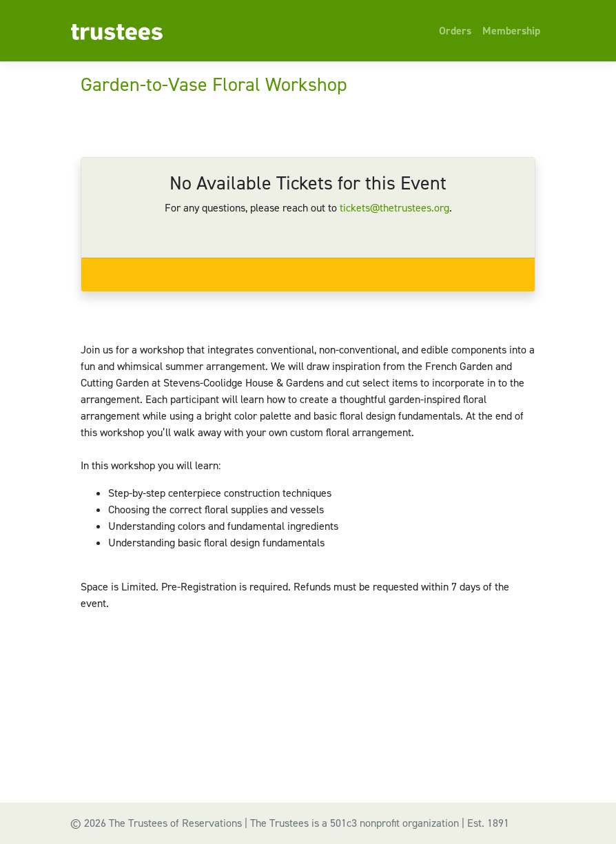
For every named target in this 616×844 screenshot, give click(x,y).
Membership (511, 31)
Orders (455, 31)
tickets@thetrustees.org (394, 208)
